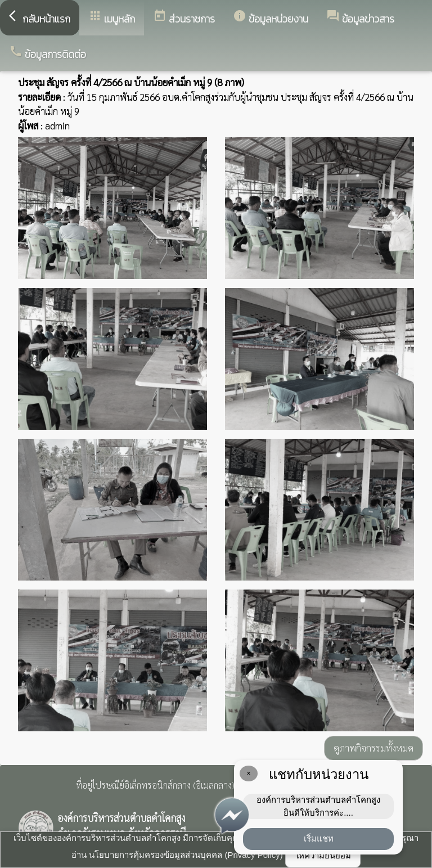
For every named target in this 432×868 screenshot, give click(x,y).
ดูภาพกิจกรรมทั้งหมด (373, 748)
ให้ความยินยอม (323, 855)
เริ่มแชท (319, 838)
